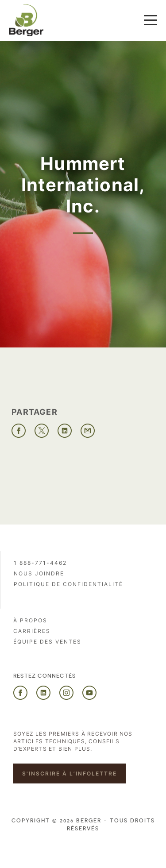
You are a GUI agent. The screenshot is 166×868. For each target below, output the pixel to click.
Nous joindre (39, 573)
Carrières (32, 631)
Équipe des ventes (47, 642)
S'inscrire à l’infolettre (69, 773)
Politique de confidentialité (68, 584)
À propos (30, 620)
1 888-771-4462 (40, 563)
